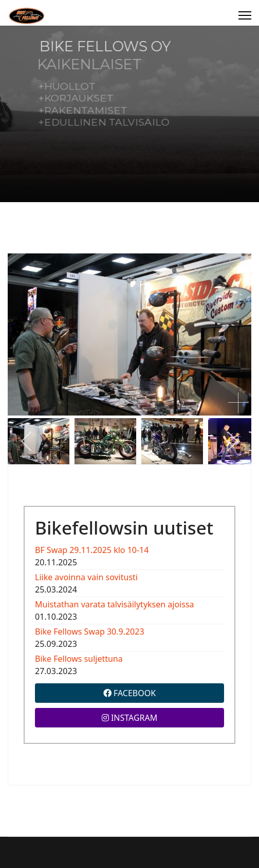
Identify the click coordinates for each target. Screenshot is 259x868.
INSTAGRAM (130, 718)
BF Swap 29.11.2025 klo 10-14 (92, 550)
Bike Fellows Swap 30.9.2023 (90, 632)
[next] (232, 441)
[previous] (27, 441)
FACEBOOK (129, 693)
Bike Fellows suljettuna (79, 659)
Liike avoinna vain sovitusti (86, 577)
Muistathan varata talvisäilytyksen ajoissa (115, 604)
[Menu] (245, 15)
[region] (129, 114)
